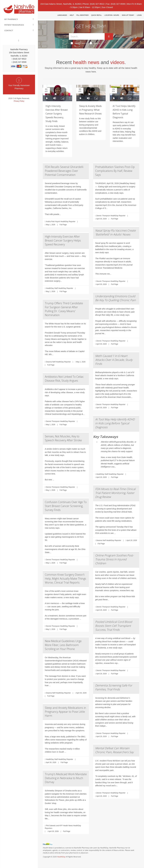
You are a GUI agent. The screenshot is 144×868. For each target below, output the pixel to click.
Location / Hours (112, 15)
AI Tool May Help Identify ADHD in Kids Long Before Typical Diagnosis (115, 423)
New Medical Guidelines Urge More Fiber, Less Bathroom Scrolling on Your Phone (63, 645)
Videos (95, 43)
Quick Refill (97, 15)
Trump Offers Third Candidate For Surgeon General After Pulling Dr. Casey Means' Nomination (64, 309)
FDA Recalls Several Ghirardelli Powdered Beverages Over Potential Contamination (64, 171)
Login (139, 15)
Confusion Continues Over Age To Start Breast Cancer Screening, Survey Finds (66, 506)
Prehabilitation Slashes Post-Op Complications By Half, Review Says (115, 171)
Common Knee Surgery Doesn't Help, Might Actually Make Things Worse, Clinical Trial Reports (65, 579)
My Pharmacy (11, 19)
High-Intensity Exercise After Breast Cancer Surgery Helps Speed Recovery (63, 240)
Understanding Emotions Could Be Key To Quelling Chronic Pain (116, 298)
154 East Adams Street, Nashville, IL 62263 (61, 4)
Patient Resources (14, 25)
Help (72, 15)
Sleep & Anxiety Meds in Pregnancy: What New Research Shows (90, 110)
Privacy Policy (19, 101)
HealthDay (61, 857)
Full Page (63, 225)
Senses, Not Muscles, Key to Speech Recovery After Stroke (63, 438)
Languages (62, 15)
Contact (9, 31)
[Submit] (109, 37)
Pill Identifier (82, 15)
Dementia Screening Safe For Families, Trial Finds (114, 687)
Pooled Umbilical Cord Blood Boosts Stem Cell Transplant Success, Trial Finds (114, 626)
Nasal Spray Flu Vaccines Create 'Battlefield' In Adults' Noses (115, 232)
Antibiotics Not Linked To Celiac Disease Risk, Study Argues (64, 379)
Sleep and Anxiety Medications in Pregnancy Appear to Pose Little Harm (65, 712)
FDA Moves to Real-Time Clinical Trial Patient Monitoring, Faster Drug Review (115, 493)
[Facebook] (19, 41)
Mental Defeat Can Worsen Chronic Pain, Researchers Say (114, 750)
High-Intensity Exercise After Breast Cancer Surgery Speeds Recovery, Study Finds (57, 114)
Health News (79, 43)
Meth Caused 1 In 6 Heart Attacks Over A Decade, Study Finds (114, 360)
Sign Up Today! (128, 15)
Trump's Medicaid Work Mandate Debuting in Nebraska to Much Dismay (66, 778)
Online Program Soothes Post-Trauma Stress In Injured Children (114, 559)
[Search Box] (87, 36)
